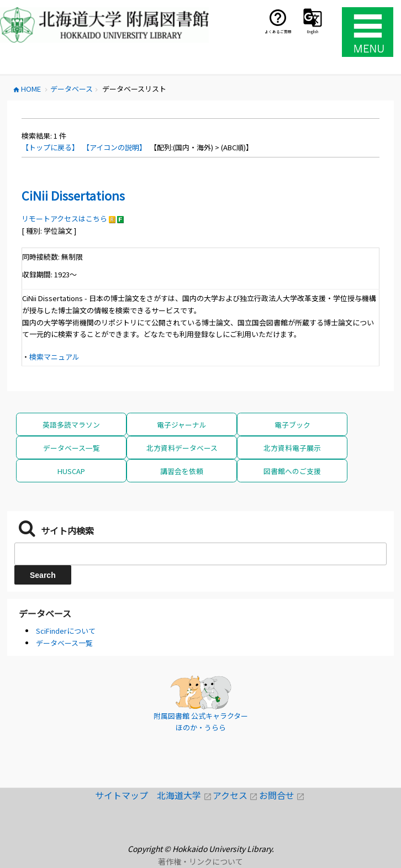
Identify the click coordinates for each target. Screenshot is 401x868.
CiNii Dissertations (73, 195)
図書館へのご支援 (292, 471)
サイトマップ (126, 795)
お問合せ (282, 795)
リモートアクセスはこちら (64, 219)
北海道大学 (185, 795)
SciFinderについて (66, 631)
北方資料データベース (182, 448)
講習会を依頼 (182, 471)
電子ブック (292, 425)
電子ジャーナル (182, 425)
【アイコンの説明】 (114, 147)
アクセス (236, 795)
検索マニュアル (54, 357)
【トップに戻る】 (50, 147)
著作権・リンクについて (200, 861)
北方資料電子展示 (292, 448)
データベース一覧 (72, 448)
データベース (45, 613)
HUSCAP (71, 471)
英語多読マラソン (71, 425)
